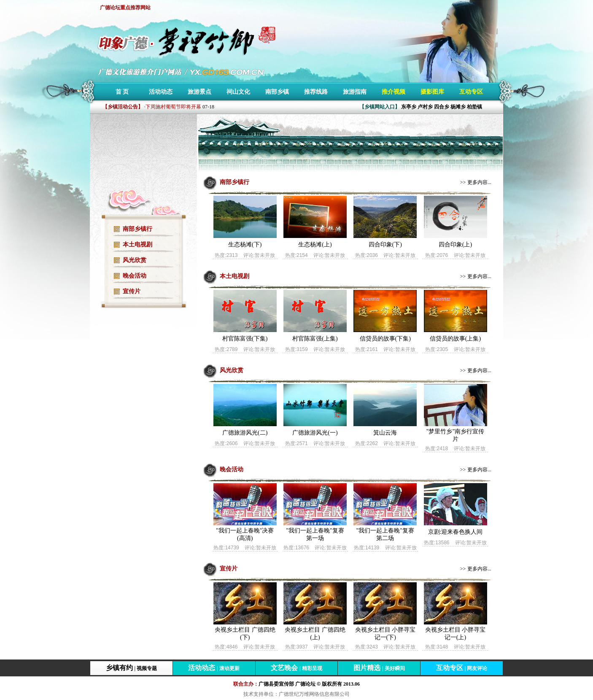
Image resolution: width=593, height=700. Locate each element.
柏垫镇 (474, 107)
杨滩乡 (458, 107)
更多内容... (479, 182)
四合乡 (442, 107)
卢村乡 (425, 107)
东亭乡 (409, 107)
